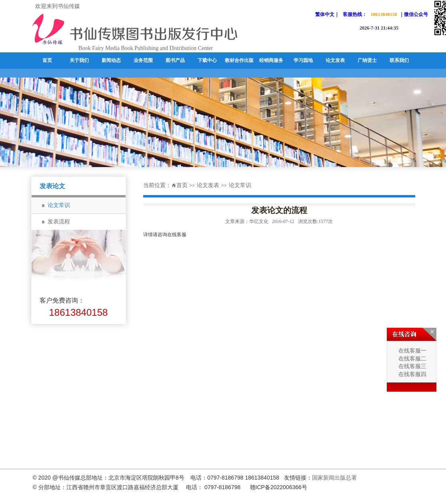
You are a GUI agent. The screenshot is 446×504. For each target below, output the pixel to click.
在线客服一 (412, 351)
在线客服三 (412, 366)
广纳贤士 (367, 60)
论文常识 (59, 205)
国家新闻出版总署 (334, 478)
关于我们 (79, 60)
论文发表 (335, 60)
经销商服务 (271, 60)
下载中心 (207, 60)
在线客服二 (412, 359)
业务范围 (143, 60)
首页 (47, 60)
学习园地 (303, 60)
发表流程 (59, 222)
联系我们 (399, 60)
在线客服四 (412, 374)
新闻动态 (111, 60)
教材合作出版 (239, 60)
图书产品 (175, 60)
